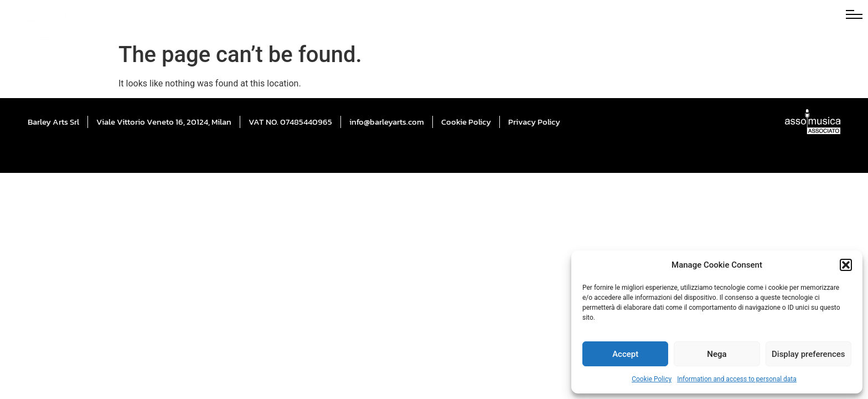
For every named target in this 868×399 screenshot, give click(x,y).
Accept (625, 354)
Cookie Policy (652, 379)
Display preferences (808, 354)
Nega (717, 354)
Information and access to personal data (737, 379)
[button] (846, 265)
